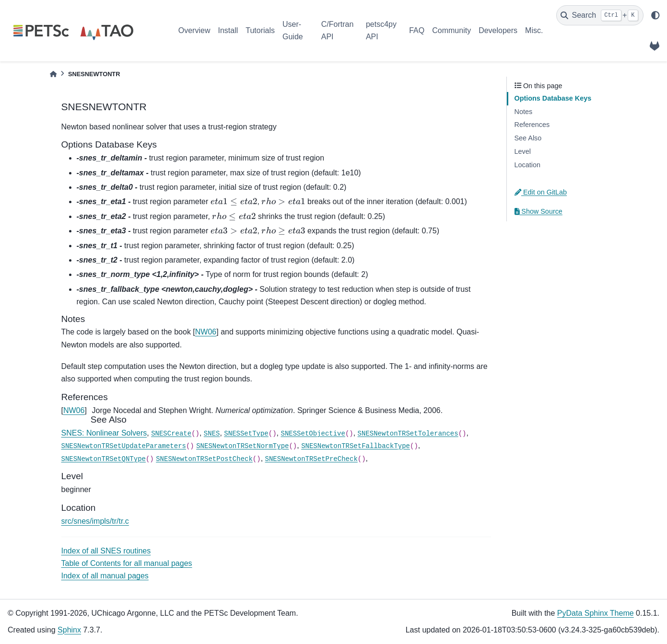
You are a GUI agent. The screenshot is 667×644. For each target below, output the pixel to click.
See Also (528, 138)
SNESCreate (171, 434)
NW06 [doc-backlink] (74, 410)
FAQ (417, 30)
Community (451, 30)
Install (228, 30)
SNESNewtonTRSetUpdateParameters (124, 446)
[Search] (600, 15)
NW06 (206, 332)
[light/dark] (655, 15)
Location (527, 165)
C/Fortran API (338, 30)
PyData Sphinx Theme (596, 613)
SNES (212, 434)
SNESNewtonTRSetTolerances (408, 434)
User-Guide (293, 30)
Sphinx (69, 630)
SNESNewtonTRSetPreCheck (311, 459)
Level (523, 151)
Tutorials (260, 30)
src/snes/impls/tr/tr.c (95, 521)
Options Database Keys (553, 98)
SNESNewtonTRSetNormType (242, 446)
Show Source (538, 211)
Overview (194, 30)
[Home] (53, 74)
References (532, 125)
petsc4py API (381, 30)
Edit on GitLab (541, 192)
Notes (524, 112)
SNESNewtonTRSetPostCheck (204, 459)
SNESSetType (246, 434)
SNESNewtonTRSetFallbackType (356, 446)
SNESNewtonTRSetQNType (104, 459)
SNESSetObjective (313, 434)
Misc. (534, 30)
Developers (498, 30)
